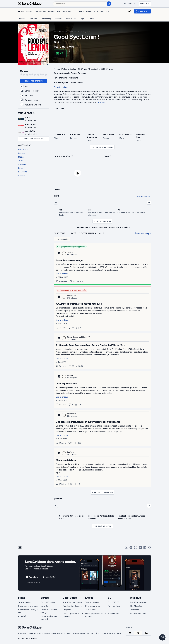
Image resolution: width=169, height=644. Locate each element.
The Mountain (136, 606)
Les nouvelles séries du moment (51, 617)
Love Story (45, 606)
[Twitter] (126, 548)
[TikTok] (140, 548)
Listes (58, 499)
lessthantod (71, 413)
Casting (59, 108)
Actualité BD (113, 613)
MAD (110, 609)
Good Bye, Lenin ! (84, 32)
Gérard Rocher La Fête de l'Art (79, 337)
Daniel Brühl (60, 134)
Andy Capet (72, 295)
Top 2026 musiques (139, 602)
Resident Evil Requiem (73, 606)
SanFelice (71, 452)
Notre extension (58, 633)
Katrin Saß (75, 134)
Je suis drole (91, 609)
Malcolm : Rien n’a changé (49, 611)
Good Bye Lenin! (77, 82)
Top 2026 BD (114, 602)
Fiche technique (61, 87)
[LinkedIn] (145, 548)
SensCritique (58, 32)
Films (66, 32)
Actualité (22, 616)
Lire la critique (62, 273)
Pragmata (67, 609)
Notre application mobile (39, 633)
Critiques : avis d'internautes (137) (79, 233)
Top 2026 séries (48, 602)
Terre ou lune (114, 606)
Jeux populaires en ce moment (73, 614)
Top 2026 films (25, 602)
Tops (57, 196)
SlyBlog (70, 375)
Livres (89, 597)
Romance (82, 73)
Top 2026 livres (92, 602)
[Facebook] (131, 548)
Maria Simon (109, 134)
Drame (74, 73)
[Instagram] (136, 548)
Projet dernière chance (28, 606)
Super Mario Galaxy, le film (28, 611)
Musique (135, 597)
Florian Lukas (125, 134)
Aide (69, 633)
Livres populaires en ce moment (96, 614)
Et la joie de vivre (93, 606)
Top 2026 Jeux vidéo (72, 602)
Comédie (73, 32)
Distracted (134, 609)
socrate (70, 252)
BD (109, 597)
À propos (22, 633)
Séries (45, 597)
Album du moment (138, 613)
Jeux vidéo (70, 597)
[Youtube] (150, 548)
